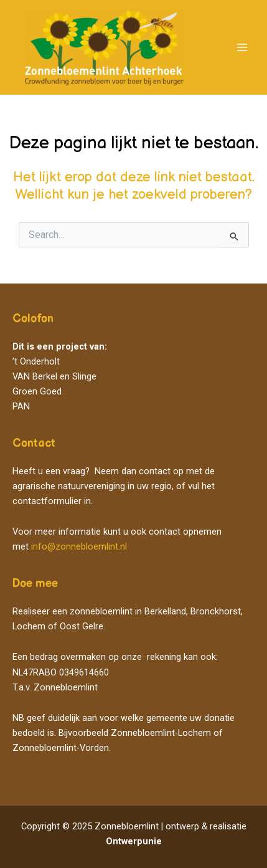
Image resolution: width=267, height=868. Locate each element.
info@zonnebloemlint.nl (79, 546)
